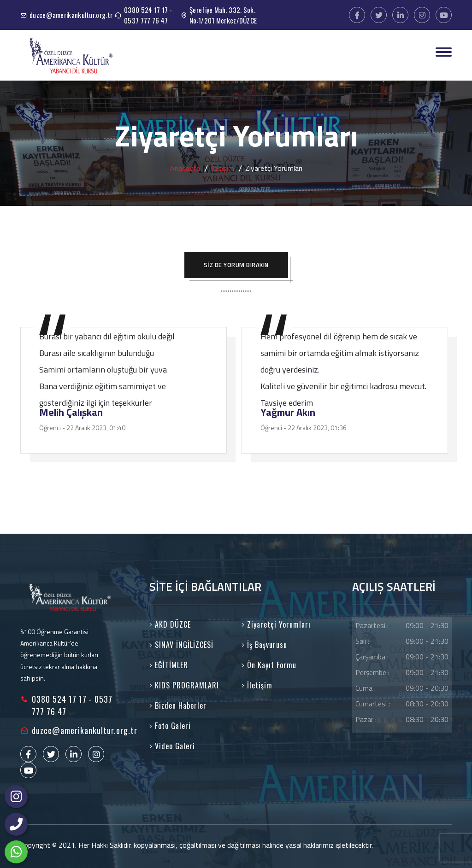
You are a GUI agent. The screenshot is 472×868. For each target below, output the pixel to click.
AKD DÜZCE (170, 624)
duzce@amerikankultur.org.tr (71, 15)
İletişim (257, 685)
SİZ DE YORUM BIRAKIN (236, 265)
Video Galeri (172, 746)
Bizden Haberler (178, 705)
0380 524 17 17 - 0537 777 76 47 (148, 15)
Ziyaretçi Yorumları (276, 624)
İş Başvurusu (264, 645)
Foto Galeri (170, 726)
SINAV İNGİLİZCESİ (181, 645)
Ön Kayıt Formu (269, 665)
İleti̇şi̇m (223, 168)
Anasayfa (185, 168)
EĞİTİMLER (169, 665)
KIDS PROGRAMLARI (184, 685)
